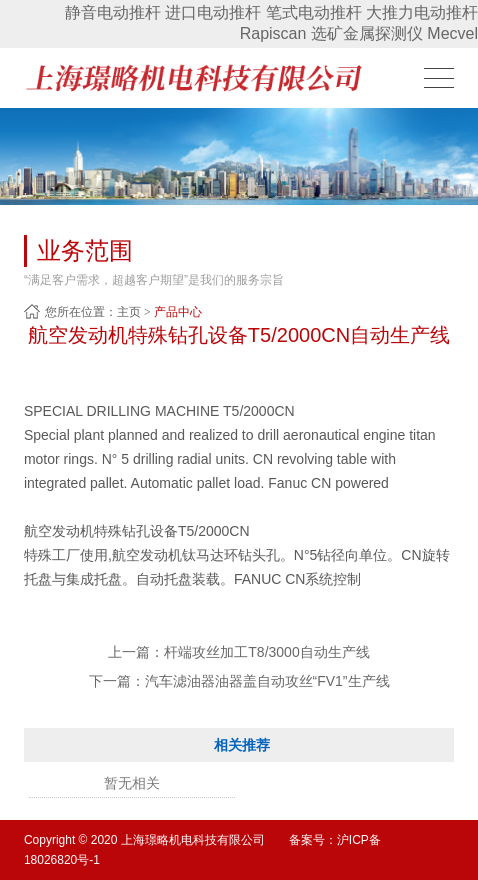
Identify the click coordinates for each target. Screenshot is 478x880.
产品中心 (178, 312)
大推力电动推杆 (422, 12)
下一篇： (239, 681)
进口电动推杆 (213, 12)
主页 (129, 312)
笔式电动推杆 (314, 12)
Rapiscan (273, 33)
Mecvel (452, 33)
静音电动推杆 (113, 12)
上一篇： (238, 652)
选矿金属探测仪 (367, 33)
